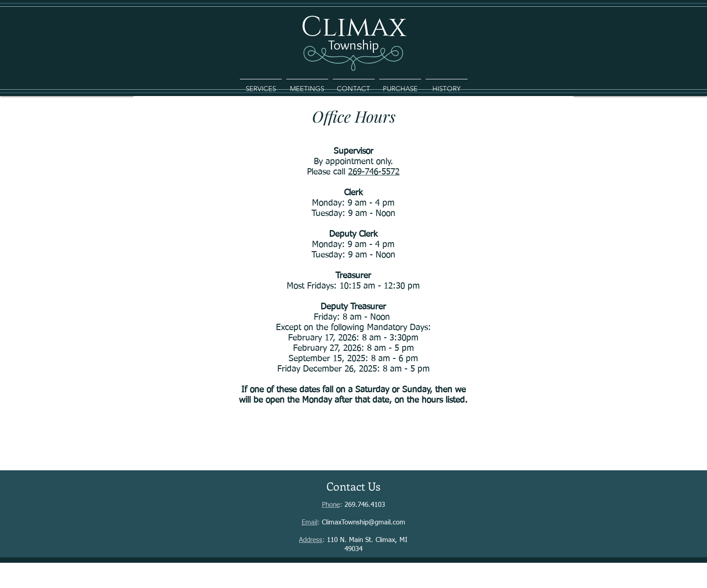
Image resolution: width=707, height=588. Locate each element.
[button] (261, 85)
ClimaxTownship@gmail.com (364, 522)
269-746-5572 (374, 172)
